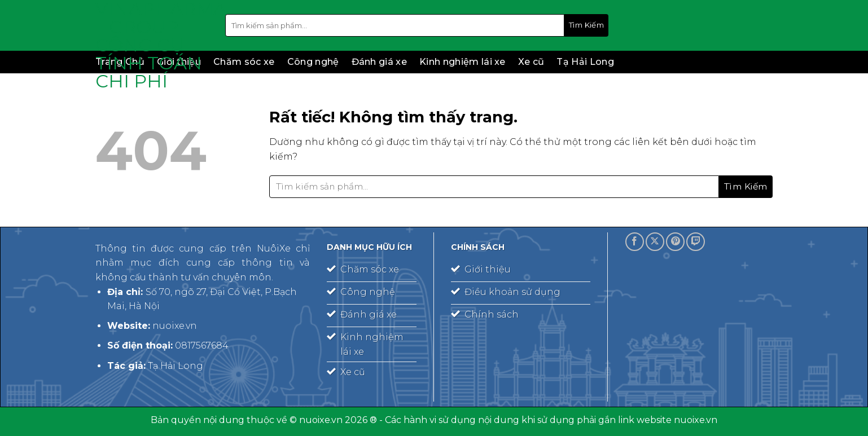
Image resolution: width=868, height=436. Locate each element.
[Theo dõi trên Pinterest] (675, 242)
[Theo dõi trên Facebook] (635, 242)
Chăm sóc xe (244, 62)
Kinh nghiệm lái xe (463, 62)
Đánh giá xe (380, 62)
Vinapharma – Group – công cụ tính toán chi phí (152, 45)
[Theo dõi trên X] (655, 242)
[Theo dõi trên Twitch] (696, 242)
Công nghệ (313, 62)
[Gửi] (586, 25)
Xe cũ (531, 62)
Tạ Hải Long (585, 62)
